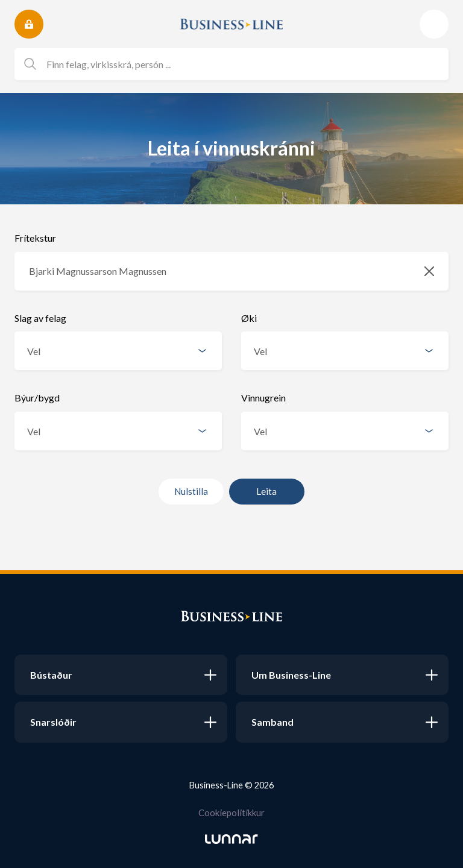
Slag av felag (40, 318)
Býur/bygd (37, 398)
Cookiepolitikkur (231, 812)
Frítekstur (35, 238)
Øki (249, 318)
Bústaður (51, 675)
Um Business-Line (291, 675)
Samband (272, 722)
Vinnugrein (263, 398)
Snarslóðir (53, 722)
